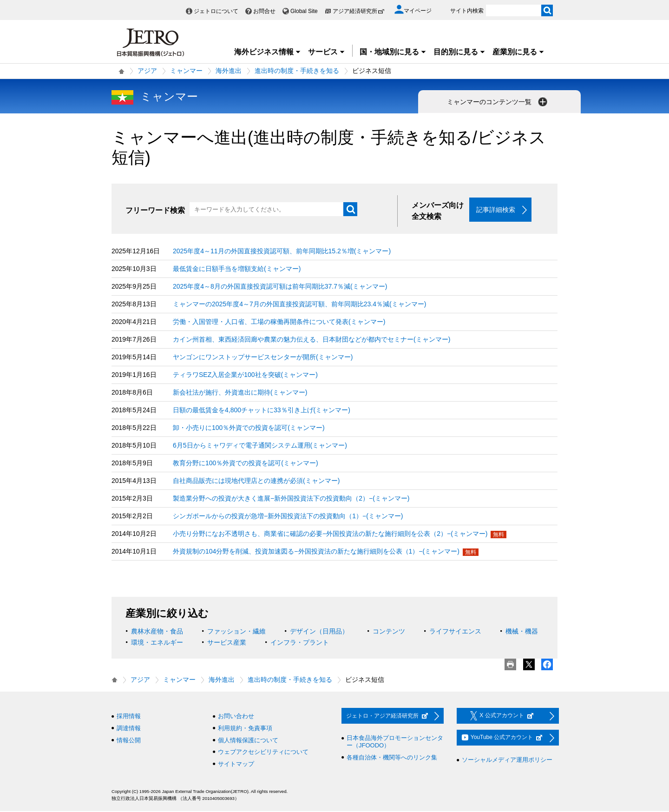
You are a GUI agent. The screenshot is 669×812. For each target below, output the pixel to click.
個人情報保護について (248, 741)
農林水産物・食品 (157, 632)
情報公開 (129, 741)
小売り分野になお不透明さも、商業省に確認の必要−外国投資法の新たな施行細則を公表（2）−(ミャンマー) (330, 535)
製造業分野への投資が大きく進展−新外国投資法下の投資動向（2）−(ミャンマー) (291, 499)
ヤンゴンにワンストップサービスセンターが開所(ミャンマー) (263, 358)
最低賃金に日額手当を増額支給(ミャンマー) (237, 270)
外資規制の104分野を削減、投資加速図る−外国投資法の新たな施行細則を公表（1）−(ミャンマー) (316, 552)
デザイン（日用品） (319, 632)
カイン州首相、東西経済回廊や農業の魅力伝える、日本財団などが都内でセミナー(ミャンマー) (312, 340)
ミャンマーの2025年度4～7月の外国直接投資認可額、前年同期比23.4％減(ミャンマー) (299, 305)
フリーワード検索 (155, 210)
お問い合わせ (236, 717)
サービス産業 (227, 643)
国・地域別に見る (393, 52)
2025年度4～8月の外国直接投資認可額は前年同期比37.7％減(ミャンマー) (280, 287)
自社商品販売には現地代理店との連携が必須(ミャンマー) (256, 482)
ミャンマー (186, 71)
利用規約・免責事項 (245, 729)
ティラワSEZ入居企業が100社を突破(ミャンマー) (245, 376)
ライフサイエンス (455, 632)
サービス (327, 52)
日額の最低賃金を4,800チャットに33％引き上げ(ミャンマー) (262, 411)
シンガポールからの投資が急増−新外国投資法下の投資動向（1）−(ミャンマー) (288, 517)
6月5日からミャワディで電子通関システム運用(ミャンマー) (260, 446)
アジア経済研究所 (359, 11)
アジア (147, 71)
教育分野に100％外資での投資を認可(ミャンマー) (246, 464)
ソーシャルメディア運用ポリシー (507, 761)
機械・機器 (522, 632)
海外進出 (229, 71)
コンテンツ (389, 632)
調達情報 (129, 729)
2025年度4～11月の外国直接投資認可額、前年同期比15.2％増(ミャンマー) (282, 252)
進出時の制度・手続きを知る (297, 71)
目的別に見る (459, 52)
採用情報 (129, 717)
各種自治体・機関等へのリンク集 (392, 758)
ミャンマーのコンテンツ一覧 (498, 102)
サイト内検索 (467, 11)
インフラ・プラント (300, 643)
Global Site (304, 11)
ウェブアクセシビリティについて (263, 753)
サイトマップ (236, 765)
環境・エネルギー (157, 643)
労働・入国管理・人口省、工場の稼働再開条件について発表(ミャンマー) (279, 323)
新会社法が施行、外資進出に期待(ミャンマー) (240, 393)
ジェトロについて (216, 11)
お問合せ (264, 11)
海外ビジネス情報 (268, 52)
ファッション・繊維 (236, 632)
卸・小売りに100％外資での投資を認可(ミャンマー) (249, 429)
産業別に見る (518, 52)
